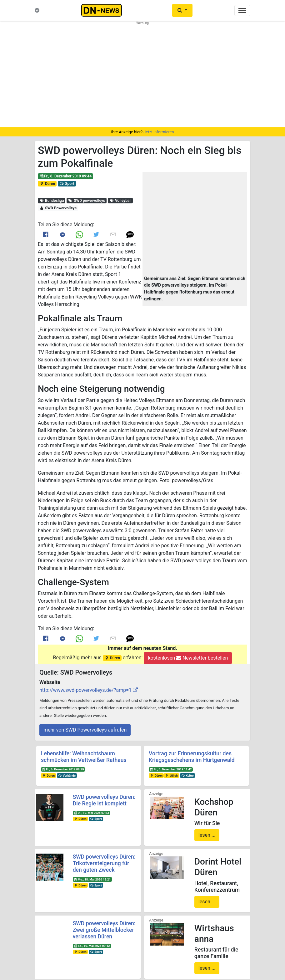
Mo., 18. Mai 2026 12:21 (92, 879)
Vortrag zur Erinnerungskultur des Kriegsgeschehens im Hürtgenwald (192, 757)
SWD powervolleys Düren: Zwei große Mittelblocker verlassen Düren (104, 930)
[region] (142, 77)
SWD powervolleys (87, 201)
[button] (195, 225)
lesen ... (207, 835)
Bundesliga (52, 201)
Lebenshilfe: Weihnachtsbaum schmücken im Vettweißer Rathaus (84, 757)
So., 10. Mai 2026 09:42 (92, 946)
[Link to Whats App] (79, 235)
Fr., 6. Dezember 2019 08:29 (63, 769)
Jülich (171, 776)
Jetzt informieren (159, 132)
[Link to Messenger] (62, 235)
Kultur (188, 776)
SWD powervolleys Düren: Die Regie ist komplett (104, 800)
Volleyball (120, 201)
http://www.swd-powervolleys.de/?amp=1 (85, 690)
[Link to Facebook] (46, 235)
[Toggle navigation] (242, 10)
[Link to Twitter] (96, 234)
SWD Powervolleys (58, 208)
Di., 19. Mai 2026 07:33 (91, 813)
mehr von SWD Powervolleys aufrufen (85, 730)
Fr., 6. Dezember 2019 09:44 (65, 176)
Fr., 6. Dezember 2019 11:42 (171, 769)
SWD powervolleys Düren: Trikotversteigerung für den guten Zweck (104, 863)
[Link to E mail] (113, 234)
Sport (67, 184)
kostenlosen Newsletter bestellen (188, 658)
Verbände (67, 776)
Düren (47, 184)
